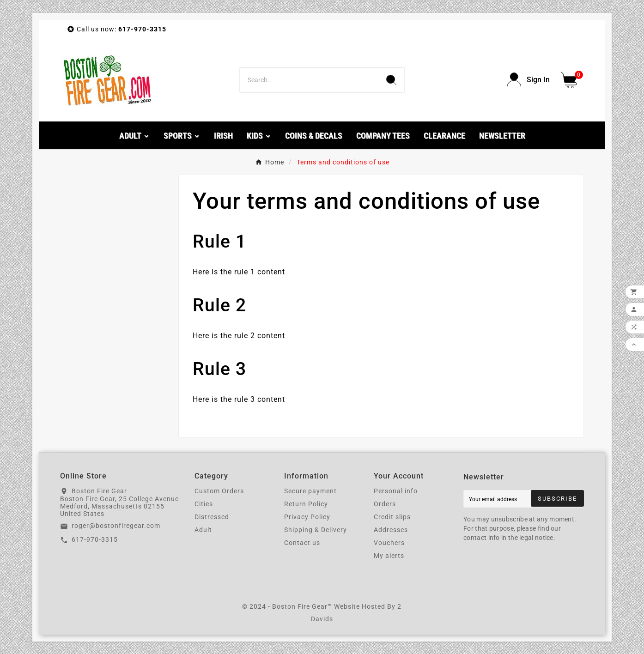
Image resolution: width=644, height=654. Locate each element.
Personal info (396, 491)
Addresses (391, 530)
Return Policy (306, 504)
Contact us (302, 543)
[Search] (310, 80)
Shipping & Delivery (316, 530)
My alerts (389, 556)
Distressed (212, 517)
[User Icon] (528, 80)
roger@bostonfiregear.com (116, 526)
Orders (385, 504)
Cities (204, 504)
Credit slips (392, 517)
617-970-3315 (95, 539)
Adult (203, 530)
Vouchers (389, 543)
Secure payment (310, 491)
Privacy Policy (307, 517)
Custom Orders (219, 491)
